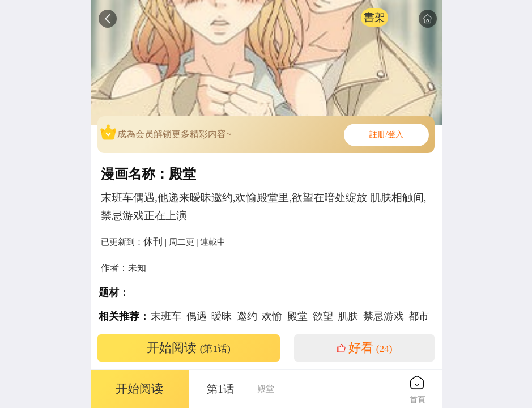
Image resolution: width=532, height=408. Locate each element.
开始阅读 (189, 348)
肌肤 (348, 316)
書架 (374, 17)
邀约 (247, 316)
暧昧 (222, 316)
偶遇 (197, 316)
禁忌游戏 (384, 316)
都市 (419, 316)
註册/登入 (386, 135)
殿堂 (297, 316)
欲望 (323, 316)
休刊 (153, 241)
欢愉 (272, 316)
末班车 (166, 316)
